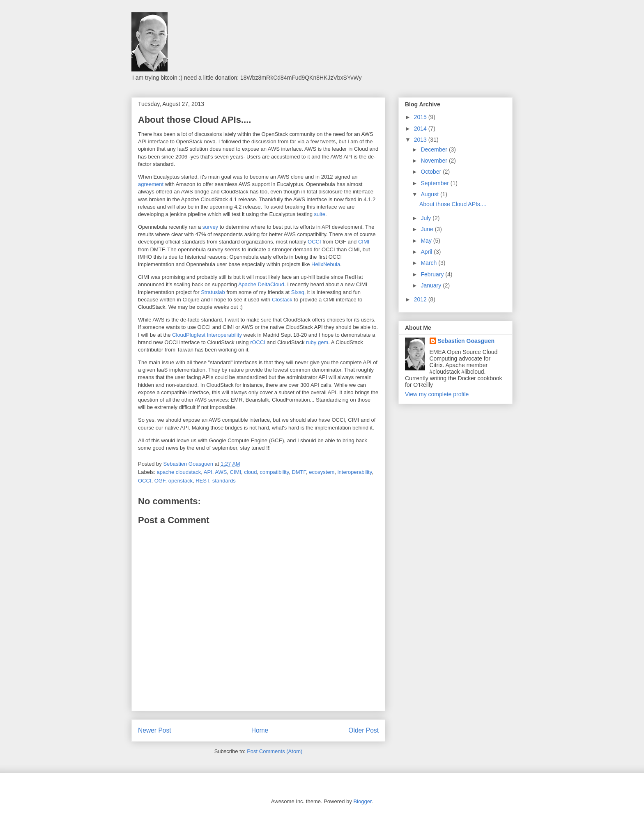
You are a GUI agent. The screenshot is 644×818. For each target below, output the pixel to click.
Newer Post (155, 730)
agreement (151, 184)
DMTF (299, 472)
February (433, 274)
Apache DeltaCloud (261, 284)
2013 (421, 140)
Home (260, 730)
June (428, 229)
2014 (421, 129)
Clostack (282, 300)
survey (210, 227)
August (430, 194)
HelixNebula (326, 264)
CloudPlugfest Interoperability (207, 335)
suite (320, 214)
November (435, 161)
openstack (181, 481)
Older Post (363, 730)
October (432, 172)
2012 (421, 299)
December (435, 149)
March (429, 263)
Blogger (362, 801)
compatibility (275, 472)
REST (202, 481)
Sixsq (298, 292)
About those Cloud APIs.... (453, 204)
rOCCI (258, 342)
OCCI (314, 242)
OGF (160, 481)
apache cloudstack (179, 472)
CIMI (364, 242)
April (427, 252)
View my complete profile (437, 394)
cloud (250, 472)
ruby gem (317, 342)
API (208, 472)
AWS (221, 472)
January (432, 285)
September (435, 183)
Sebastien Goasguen (466, 341)
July (427, 218)
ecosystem (322, 472)
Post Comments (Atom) (275, 751)
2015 (421, 117)
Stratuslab (213, 292)
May (427, 241)
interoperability (355, 472)
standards (224, 481)
